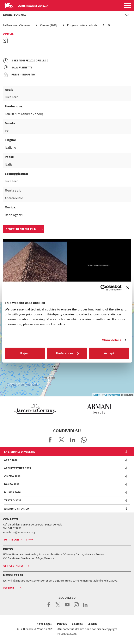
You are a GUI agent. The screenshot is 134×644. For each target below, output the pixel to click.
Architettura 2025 (17, 468)
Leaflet (97, 395)
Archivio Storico (17, 509)
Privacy (62, 624)
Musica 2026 (12, 492)
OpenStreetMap (112, 395)
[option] (60, 409)
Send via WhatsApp (84, 440)
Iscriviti (9, 588)
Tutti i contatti (15, 539)
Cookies (77, 624)
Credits (93, 624)
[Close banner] (128, 288)
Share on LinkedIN (73, 440)
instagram (76, 607)
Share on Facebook (50, 440)
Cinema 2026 (12, 476)
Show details (112, 340)
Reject (25, 353)
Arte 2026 (11, 460)
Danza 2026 (12, 484)
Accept (109, 353)
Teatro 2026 (13, 500)
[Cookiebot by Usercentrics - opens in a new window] (103, 288)
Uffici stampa (13, 566)
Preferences (67, 353)
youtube (67, 607)
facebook (49, 607)
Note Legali (44, 624)
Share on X (61, 440)
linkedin (85, 607)
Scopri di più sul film (21, 229)
